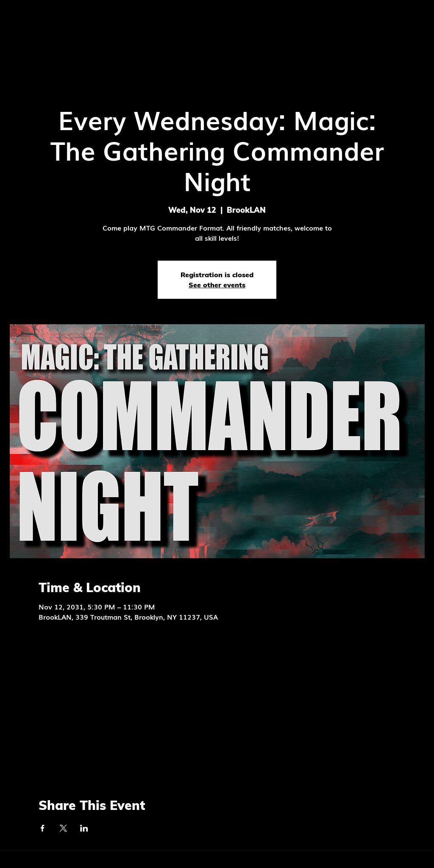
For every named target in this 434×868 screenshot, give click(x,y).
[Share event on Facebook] (43, 828)
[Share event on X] (63, 828)
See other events (217, 285)
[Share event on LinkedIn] (84, 828)
